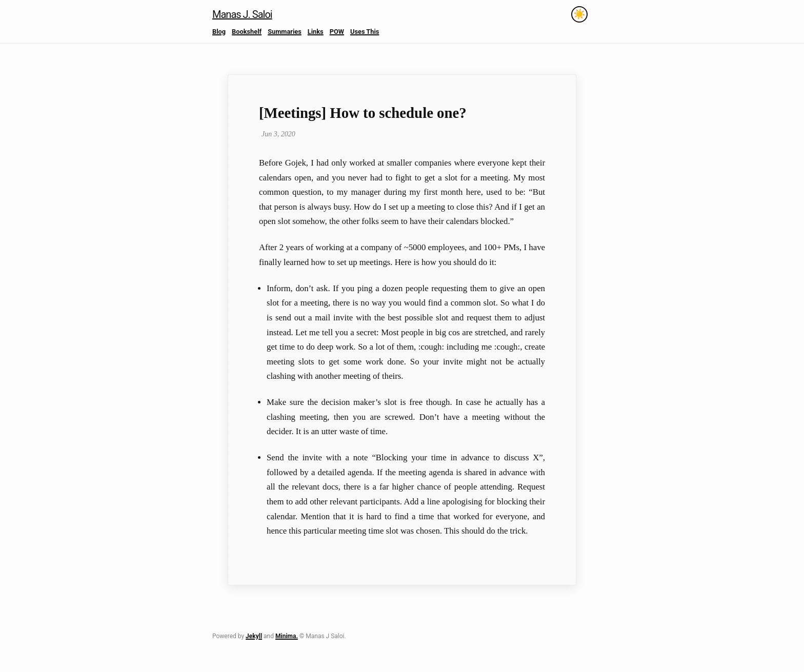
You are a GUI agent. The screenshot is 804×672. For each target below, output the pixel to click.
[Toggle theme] (579, 14)
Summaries (285, 32)
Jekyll (254, 636)
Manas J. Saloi (242, 14)
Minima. (287, 636)
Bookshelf (247, 32)
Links (316, 32)
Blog (219, 32)
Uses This (365, 32)
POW (337, 32)
